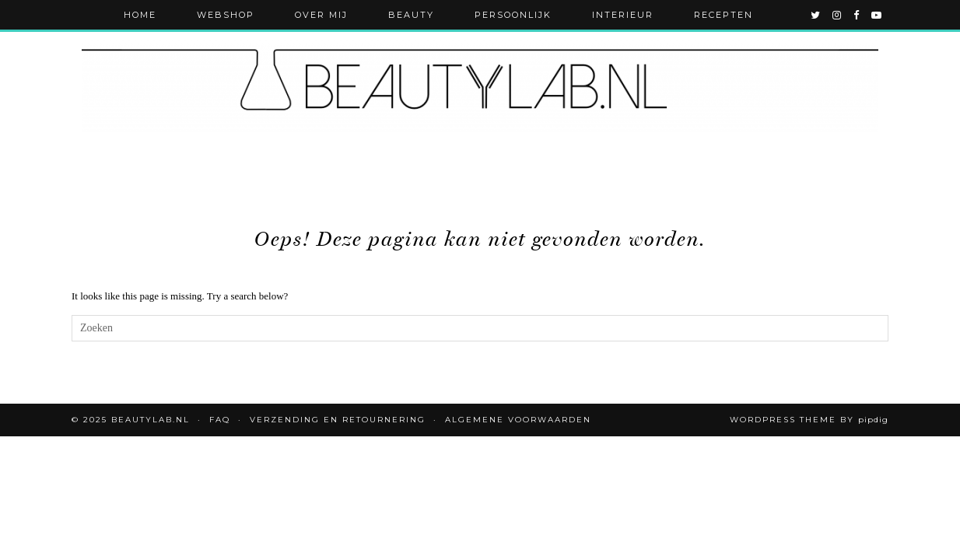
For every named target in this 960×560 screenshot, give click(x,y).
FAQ (220, 420)
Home (140, 15)
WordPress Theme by (809, 420)
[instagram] (837, 15)
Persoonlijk (513, 15)
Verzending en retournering (338, 420)
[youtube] (877, 15)
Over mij (321, 15)
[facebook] (857, 15)
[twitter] (816, 15)
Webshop (226, 15)
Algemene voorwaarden (518, 420)
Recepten (724, 15)
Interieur (623, 15)
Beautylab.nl (151, 420)
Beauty (411, 15)
